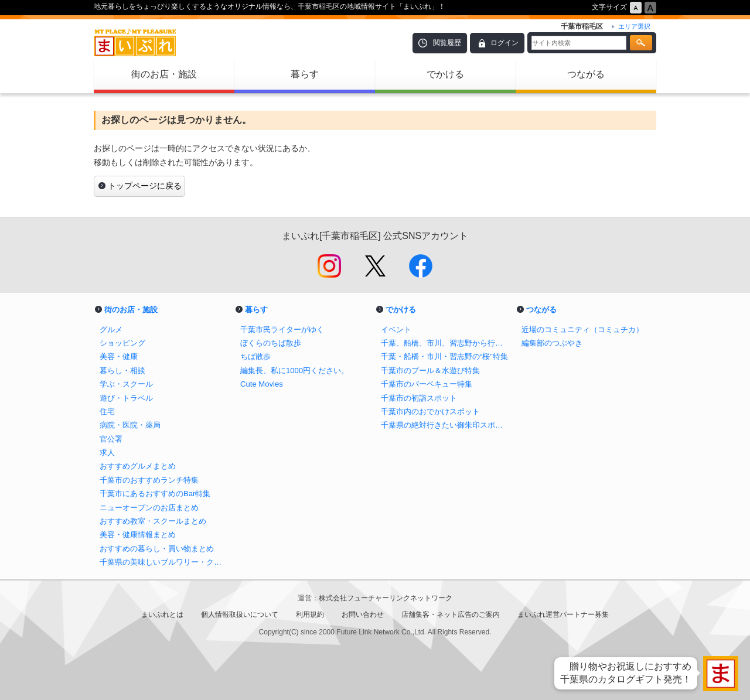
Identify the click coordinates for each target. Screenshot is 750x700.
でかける (445, 74)
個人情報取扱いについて (240, 614)
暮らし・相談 (122, 371)
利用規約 (310, 614)
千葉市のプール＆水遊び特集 (430, 371)
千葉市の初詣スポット (419, 398)
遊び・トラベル (126, 398)
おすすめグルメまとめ (138, 466)
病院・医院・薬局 (130, 425)
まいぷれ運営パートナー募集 (563, 614)
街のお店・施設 (164, 74)
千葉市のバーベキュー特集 (427, 384)
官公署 (111, 439)
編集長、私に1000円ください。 (294, 371)
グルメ (111, 329)
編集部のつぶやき (552, 343)
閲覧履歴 (447, 43)
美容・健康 (119, 356)
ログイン (504, 43)
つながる (586, 74)
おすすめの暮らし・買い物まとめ (157, 549)
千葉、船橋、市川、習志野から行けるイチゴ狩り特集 (445, 343)
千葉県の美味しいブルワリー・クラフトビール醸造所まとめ (164, 562)
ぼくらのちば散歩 (271, 343)
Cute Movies (262, 384)
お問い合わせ (363, 614)
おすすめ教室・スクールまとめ (153, 521)
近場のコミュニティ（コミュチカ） (582, 329)
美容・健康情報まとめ (138, 535)
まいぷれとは (162, 614)
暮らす (305, 74)
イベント (396, 329)
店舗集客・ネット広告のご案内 (451, 614)
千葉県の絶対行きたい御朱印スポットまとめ (445, 425)
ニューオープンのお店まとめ (149, 508)
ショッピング (122, 343)
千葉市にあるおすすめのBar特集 (155, 494)
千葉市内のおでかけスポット (430, 412)
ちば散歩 (255, 356)
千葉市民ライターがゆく (282, 329)
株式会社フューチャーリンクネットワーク (386, 598)
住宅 (107, 412)
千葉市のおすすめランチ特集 (149, 480)
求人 (107, 453)
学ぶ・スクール (126, 384)
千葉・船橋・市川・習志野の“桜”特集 (444, 356)
